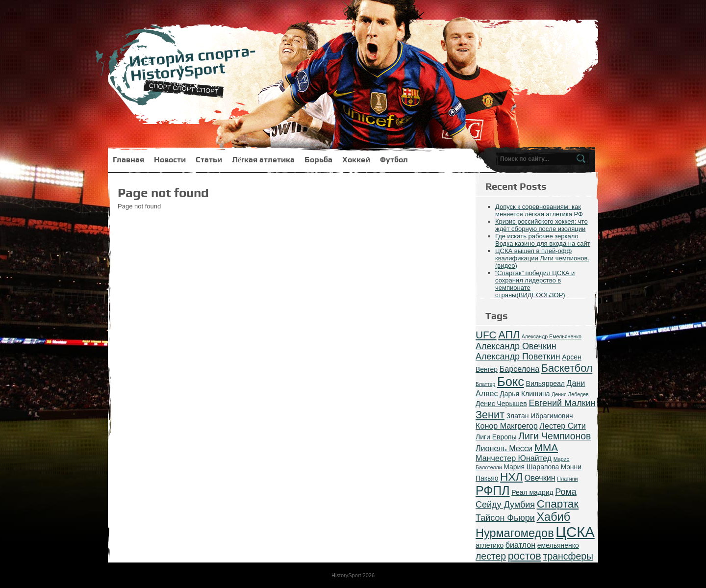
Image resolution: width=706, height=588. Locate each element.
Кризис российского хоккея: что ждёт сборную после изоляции (542, 225)
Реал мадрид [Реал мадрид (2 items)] (532, 492)
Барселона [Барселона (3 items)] (520, 369)
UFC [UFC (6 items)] (486, 335)
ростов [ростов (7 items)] (525, 556)
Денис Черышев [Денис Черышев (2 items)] (501, 404)
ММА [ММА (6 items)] (546, 447)
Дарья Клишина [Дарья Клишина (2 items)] (525, 394)
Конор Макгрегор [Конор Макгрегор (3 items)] (507, 426)
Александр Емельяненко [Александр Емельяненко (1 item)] (552, 336)
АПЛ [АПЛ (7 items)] (509, 335)
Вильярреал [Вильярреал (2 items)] (545, 383)
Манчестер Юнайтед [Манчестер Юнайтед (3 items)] (514, 458)
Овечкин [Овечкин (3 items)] (540, 478)
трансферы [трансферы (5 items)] (568, 556)
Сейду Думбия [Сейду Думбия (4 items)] (505, 505)
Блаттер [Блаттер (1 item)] (485, 384)
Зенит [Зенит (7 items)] (490, 415)
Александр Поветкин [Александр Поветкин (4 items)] (518, 357)
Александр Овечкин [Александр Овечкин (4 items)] (516, 346)
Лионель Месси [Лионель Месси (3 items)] (504, 448)
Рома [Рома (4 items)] (566, 492)
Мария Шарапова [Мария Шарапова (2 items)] (531, 467)
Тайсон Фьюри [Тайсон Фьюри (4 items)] (505, 518)
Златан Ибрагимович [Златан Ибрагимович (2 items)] (540, 416)
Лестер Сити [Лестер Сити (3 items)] (562, 426)
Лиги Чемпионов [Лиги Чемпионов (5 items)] (555, 436)
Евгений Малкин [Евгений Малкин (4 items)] (562, 403)
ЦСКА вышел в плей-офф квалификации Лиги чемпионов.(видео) (542, 258)
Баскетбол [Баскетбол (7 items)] (567, 368)
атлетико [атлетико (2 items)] (490, 545)
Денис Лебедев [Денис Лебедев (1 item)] (570, 394)
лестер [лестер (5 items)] (491, 556)
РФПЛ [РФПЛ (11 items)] (493, 490)
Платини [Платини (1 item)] (567, 479)
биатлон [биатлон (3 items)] (520, 545)
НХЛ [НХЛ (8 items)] (511, 477)
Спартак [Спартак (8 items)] (558, 504)
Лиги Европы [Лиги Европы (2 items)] (496, 437)
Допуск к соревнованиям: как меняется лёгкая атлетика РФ (539, 210)
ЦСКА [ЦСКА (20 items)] (575, 532)
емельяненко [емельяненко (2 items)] (558, 545)
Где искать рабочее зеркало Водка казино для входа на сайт (543, 240)
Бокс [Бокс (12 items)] (511, 382)
